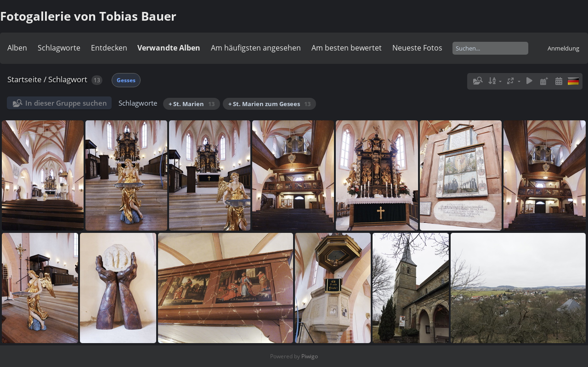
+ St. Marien (192, 104)
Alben (17, 48)
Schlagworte (59, 48)
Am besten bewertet (347, 48)
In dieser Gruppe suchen (66, 103)
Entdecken (109, 48)
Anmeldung (563, 48)
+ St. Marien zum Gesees (269, 104)
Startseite (25, 79)
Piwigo (310, 356)
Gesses (126, 80)
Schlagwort (68, 79)
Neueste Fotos (417, 48)
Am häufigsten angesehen (256, 48)
